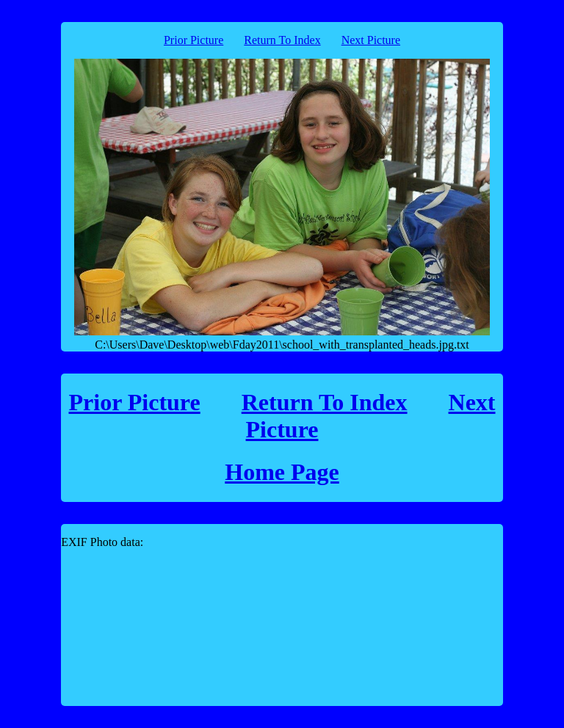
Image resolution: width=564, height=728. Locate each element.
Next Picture (371, 40)
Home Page (282, 472)
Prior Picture (194, 40)
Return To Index (282, 40)
